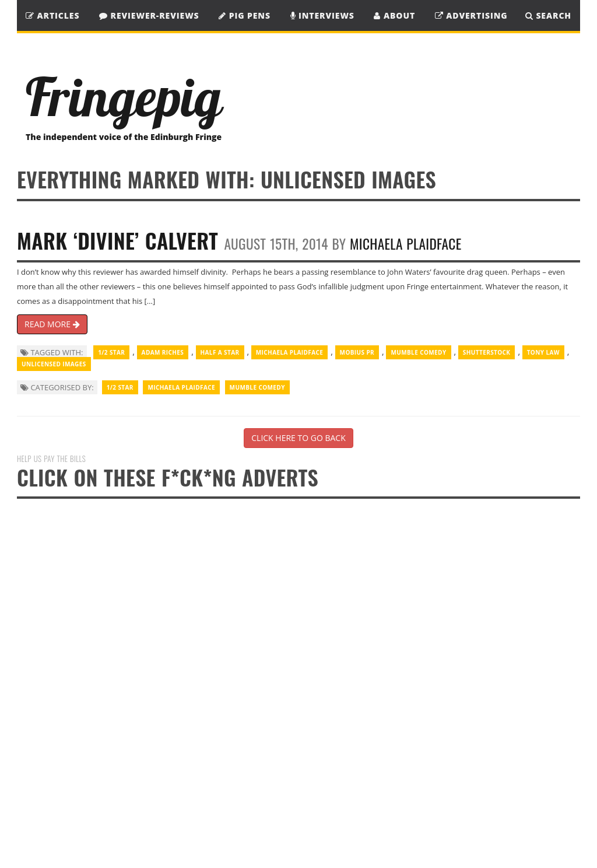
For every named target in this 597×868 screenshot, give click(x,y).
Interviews (322, 15)
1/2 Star (111, 352)
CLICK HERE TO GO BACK (298, 438)
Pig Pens (245, 15)
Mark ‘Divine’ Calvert (117, 240)
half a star (220, 352)
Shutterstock (487, 352)
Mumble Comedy (418, 352)
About (394, 15)
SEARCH (548, 15)
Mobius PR (357, 352)
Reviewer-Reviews (149, 15)
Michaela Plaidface (405, 244)
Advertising (471, 15)
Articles (52, 15)
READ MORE (52, 324)
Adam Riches (163, 352)
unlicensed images (54, 364)
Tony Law (543, 352)
